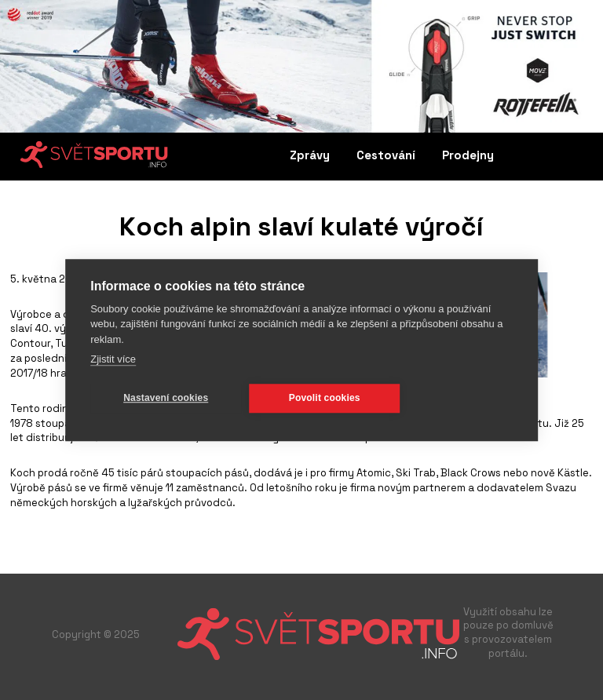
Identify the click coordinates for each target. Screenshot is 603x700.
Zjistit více (113, 359)
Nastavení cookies (166, 398)
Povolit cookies (325, 398)
